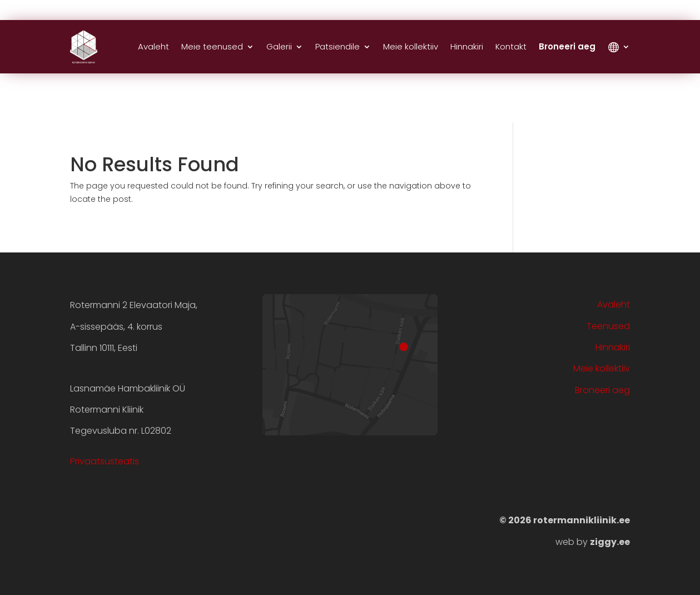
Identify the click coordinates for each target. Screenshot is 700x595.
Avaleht (153, 46)
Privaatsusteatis (105, 461)
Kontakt (511, 46)
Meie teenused (212, 46)
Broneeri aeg (567, 46)
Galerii (279, 46)
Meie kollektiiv (411, 46)
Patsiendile (337, 46)
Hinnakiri (467, 46)
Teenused (608, 326)
